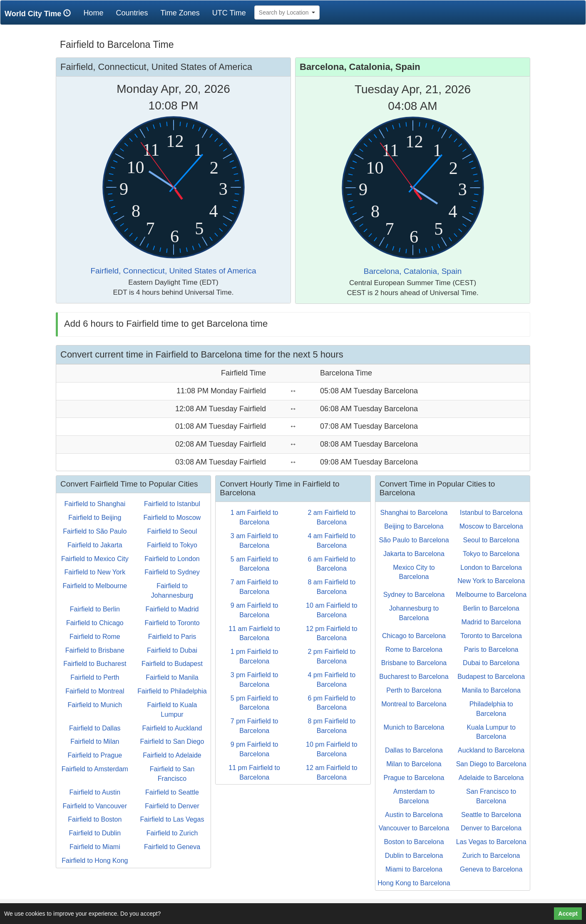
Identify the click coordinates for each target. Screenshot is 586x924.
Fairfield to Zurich (172, 833)
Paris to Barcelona (491, 650)
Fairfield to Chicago (95, 623)
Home (96, 13)
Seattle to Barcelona (491, 815)
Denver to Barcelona (491, 828)
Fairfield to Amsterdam (95, 769)
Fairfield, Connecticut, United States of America (173, 271)
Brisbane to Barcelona (414, 663)
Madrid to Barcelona (491, 622)
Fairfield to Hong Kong (95, 861)
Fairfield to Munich (95, 705)
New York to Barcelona (491, 581)
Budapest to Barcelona (491, 677)
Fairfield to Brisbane (95, 650)
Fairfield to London (172, 559)
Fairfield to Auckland (172, 728)
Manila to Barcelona (491, 690)
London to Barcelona (491, 568)
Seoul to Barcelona (491, 540)
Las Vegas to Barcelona (491, 842)
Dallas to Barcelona (414, 750)
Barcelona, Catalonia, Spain (413, 271)
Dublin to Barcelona (414, 856)
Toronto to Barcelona (491, 636)
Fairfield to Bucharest (95, 664)
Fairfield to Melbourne (95, 586)
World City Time (40, 14)
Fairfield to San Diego (172, 741)
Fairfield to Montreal (95, 691)
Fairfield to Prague (95, 755)
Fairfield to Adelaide (172, 755)
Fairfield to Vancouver (95, 806)
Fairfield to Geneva (172, 847)
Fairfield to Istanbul (172, 504)
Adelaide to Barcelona (491, 778)
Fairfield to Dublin (95, 833)
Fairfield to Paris (172, 637)
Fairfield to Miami (95, 847)
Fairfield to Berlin (95, 609)
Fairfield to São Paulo (95, 531)
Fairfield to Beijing (95, 518)
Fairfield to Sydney (172, 572)
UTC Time (229, 13)
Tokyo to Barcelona (491, 554)
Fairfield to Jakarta (95, 545)
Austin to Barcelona (414, 815)
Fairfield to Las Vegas (172, 819)
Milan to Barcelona (414, 764)
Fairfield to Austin (95, 792)
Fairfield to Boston (95, 819)
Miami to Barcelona (414, 869)
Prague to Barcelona (414, 778)
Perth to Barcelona (414, 690)
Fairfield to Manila (172, 677)
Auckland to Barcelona (491, 750)
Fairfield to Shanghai (95, 504)
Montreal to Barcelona (414, 704)
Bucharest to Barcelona (414, 677)
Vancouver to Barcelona (414, 828)
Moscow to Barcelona (491, 526)
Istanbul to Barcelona (491, 513)
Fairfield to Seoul (172, 531)
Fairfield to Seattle (172, 792)
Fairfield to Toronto (172, 623)
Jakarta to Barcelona (414, 554)
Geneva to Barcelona (491, 869)
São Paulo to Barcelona (414, 540)
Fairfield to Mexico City (95, 559)
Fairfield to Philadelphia (172, 691)
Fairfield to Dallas (95, 728)
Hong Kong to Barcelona (414, 883)
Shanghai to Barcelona (414, 513)
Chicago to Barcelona (414, 636)
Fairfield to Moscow (172, 518)
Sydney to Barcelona (414, 595)
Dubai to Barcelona (491, 663)
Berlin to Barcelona (491, 608)
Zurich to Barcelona (491, 856)
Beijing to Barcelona (414, 526)
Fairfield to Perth (95, 677)
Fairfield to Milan (95, 741)
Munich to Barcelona (414, 727)
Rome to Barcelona (414, 650)
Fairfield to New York (95, 572)
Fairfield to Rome (95, 637)
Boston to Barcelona (414, 842)
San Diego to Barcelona (491, 764)
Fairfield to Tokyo (172, 545)
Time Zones (180, 13)
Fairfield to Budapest (172, 664)
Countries (132, 13)
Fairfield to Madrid (172, 609)
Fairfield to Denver (172, 806)
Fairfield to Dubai (172, 650)
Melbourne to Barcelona (491, 595)
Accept (568, 914)
